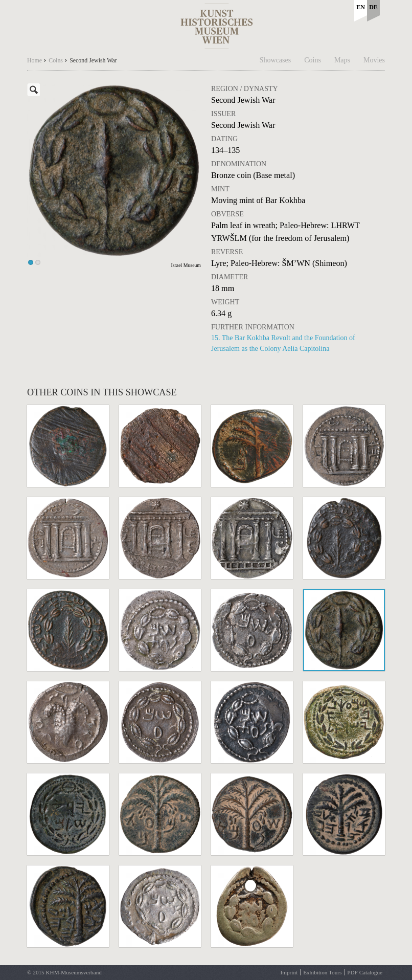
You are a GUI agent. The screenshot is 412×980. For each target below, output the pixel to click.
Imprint (289, 972)
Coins (313, 60)
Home (35, 60)
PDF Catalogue (365, 972)
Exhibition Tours (322, 972)
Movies (374, 60)
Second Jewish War (93, 60)
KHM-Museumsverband (73, 972)
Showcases (275, 60)
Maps (342, 60)
